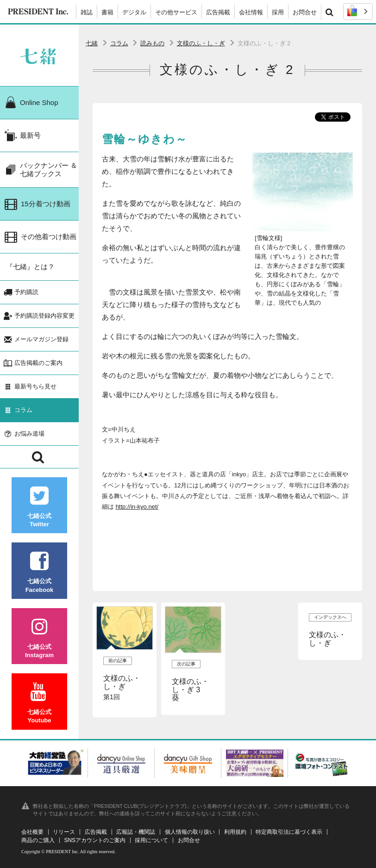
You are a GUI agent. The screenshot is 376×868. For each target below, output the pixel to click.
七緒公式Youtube (39, 703)
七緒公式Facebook (39, 572)
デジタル (134, 12)
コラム (119, 43)
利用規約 (235, 832)
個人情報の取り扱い (190, 832)
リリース (64, 832)
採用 (278, 12)
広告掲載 (218, 12)
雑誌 (87, 12)
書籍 (107, 12)
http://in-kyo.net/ (137, 507)
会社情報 (251, 12)
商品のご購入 (38, 840)
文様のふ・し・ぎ (201, 43)
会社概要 (32, 832)
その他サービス (176, 12)
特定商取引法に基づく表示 (289, 832)
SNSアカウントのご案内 (95, 840)
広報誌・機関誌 (136, 832)
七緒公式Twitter (39, 507)
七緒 (92, 43)
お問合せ (305, 12)
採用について (151, 840)
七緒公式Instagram (39, 638)
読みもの (152, 43)
